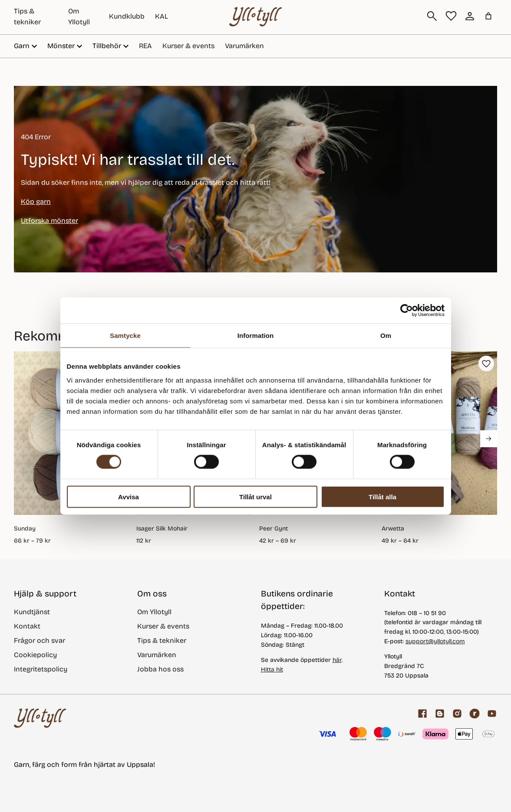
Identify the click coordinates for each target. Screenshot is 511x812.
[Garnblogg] (440, 714)
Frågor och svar (40, 640)
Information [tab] (256, 336)
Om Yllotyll (154, 612)
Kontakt (27, 626)
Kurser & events (188, 46)
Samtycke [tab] (125, 336)
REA (145, 46)
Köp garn (36, 201)
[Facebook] (422, 714)
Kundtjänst (32, 612)
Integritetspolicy (41, 669)
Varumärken (244, 46)
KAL (162, 16)
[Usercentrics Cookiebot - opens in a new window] (407, 311)
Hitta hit (272, 670)
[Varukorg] (488, 16)
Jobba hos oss (160, 669)
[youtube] (492, 714)
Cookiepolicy (35, 655)
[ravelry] (475, 714)
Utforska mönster (49, 221)
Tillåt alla (382, 496)
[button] (486, 363)
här (337, 660)
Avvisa (129, 496)
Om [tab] (386, 336)
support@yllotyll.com (435, 641)
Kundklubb (127, 16)
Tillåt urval (255, 496)
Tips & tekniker (162, 640)
